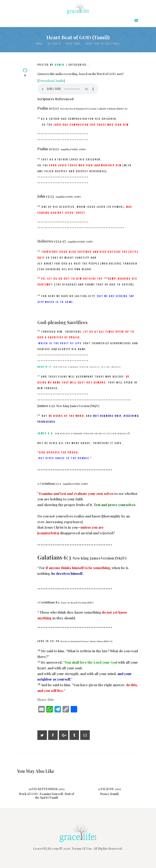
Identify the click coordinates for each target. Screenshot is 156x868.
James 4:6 (45, 433)
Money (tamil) (109, 794)
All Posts (54, 44)
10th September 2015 (47, 789)
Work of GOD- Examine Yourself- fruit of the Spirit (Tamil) (47, 796)
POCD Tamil (73, 44)
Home (39, 44)
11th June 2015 (110, 789)
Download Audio (51, 81)
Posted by (51, 65)
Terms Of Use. (82, 848)
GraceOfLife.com (46, 848)
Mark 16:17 (45, 367)
